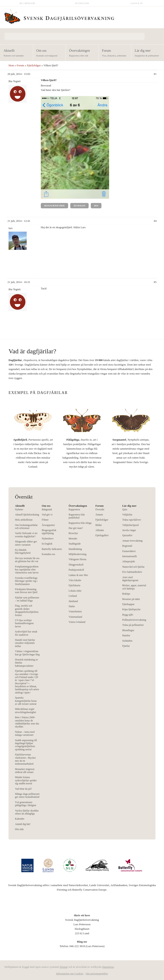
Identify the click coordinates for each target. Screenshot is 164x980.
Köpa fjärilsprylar (131, 609)
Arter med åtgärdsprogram (130, 579)
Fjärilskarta (74, 585)
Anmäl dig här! (23, 824)
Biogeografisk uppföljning (49, 532)
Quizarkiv (127, 535)
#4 (155, 221)
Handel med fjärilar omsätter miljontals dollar (25, 643)
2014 (96, 206)
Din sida (19, 829)
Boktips (126, 594)
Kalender (20, 819)
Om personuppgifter (97, 973)
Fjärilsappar (128, 604)
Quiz (125, 509)
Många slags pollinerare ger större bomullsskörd (27, 795)
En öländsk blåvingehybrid (23, 551)
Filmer (45, 520)
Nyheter (19, 509)
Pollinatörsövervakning (134, 620)
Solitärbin (127, 641)
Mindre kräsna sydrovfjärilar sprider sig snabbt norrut (26, 780)
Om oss (48, 53)
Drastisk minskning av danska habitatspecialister (26, 663)
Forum (114, 53)
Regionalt (127, 546)
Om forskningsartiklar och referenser (26, 527)
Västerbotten (75, 611)
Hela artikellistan (24, 520)
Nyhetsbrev (48, 539)
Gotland (73, 596)
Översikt (100, 509)
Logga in (137, 3)
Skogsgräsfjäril (54, 206)
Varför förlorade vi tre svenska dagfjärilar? (26, 535)
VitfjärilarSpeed (130, 525)
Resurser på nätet (131, 599)
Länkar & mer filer (78, 575)
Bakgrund (47, 509)
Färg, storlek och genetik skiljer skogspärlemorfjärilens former (27, 610)
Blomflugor (128, 630)
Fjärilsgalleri (102, 535)
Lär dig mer (146, 53)
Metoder (73, 539)
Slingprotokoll (76, 565)
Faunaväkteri (129, 551)
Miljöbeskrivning (77, 554)
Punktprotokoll (76, 570)
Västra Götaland (77, 622)
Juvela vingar (129, 530)
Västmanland (75, 617)
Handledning (75, 549)
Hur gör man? (76, 528)
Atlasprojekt (128, 561)
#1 (155, 74)
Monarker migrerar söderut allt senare (25, 771)
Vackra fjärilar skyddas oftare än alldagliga (27, 812)
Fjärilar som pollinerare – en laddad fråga (27, 599)
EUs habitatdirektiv (132, 572)
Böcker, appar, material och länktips (134, 587)
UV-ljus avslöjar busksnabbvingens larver (24, 623)
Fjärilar (126, 646)
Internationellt (129, 556)
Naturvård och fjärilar (133, 567)
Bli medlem (27, 3)
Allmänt (100, 530)
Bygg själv (128, 615)
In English (82, 3)
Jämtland (73, 601)
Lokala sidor (75, 591)
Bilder (99, 525)
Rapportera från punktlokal (77, 516)
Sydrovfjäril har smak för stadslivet (26, 633)
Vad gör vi (47, 515)
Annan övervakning (132, 541)
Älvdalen (79, 206)
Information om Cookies (70, 973)
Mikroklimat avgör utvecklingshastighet (26, 711)
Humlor (126, 635)
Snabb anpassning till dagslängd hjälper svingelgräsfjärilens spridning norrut (26, 745)
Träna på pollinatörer (133, 625)
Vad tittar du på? (23, 789)
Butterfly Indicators (52, 549)
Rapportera (74, 509)
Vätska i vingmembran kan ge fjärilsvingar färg (27, 653)
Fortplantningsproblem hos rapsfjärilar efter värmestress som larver (27, 570)
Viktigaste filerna (77, 559)
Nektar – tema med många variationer (25, 733)
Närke (72, 606)
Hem (11, 65)
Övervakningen (81, 53)
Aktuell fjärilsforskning (27, 515)
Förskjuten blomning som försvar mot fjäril (26, 591)
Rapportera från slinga (80, 523)
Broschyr (73, 533)
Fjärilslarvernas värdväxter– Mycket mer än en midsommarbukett (25, 759)
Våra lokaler (75, 580)
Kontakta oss (48, 554)
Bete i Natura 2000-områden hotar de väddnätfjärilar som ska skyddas (27, 722)
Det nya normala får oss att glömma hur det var (27, 560)
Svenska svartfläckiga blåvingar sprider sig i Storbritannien (26, 581)
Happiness (108, 967)
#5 (155, 282)
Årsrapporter (48, 525)
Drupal (64, 967)
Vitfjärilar (127, 515)
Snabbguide (75, 544)
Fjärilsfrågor (34, 65)
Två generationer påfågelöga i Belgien (26, 804)
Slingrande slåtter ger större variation (26, 543)
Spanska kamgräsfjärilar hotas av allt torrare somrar (26, 701)
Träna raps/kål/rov (132, 520)
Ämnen (99, 515)
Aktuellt (15, 53)
